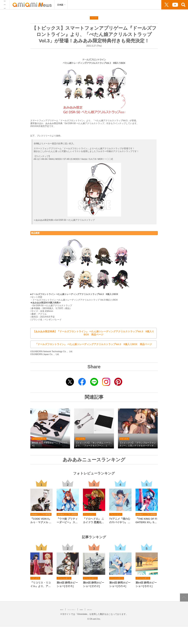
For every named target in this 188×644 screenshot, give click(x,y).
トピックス (110, 5)
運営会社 (64, 606)
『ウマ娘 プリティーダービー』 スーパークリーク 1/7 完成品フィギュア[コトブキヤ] (67, 518)
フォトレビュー (77, 5)
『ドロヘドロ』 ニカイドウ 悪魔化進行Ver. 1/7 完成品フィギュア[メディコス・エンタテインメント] (94, 518)
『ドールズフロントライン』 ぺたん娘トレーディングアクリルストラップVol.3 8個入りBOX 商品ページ (93, 341)
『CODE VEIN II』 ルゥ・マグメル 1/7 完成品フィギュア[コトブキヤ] (41, 518)
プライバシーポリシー (84, 606)
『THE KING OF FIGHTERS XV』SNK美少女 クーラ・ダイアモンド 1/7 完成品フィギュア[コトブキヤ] (146, 518)
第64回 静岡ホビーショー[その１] (146, 581)
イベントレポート (95, 5)
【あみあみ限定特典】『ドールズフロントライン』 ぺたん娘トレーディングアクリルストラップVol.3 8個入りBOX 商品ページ (93, 332)
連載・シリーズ (125, 5)
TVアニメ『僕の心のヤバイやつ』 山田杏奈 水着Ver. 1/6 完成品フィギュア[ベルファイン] (120, 518)
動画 (147, 5)
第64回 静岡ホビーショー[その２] (94, 581)
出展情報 (138, 5)
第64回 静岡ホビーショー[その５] (67, 581)
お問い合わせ (118, 606)
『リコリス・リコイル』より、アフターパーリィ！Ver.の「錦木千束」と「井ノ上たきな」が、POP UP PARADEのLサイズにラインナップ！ (41, 581)
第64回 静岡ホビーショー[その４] (120, 581)
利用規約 (103, 606)
